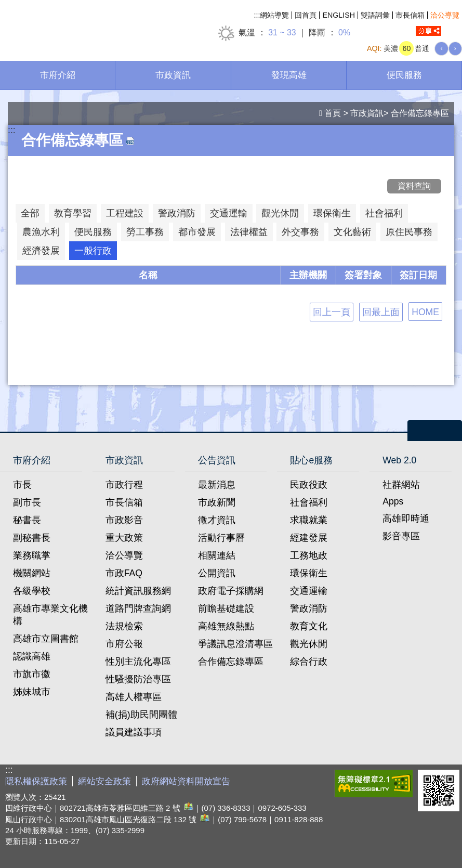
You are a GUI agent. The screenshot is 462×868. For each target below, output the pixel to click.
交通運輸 (309, 591)
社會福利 (309, 502)
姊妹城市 (32, 692)
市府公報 (124, 644)
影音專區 (401, 536)
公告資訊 (217, 460)
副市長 (27, 502)
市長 (22, 485)
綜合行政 (309, 662)
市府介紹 (58, 75)
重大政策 (124, 538)
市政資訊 (173, 75)
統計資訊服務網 (138, 591)
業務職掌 (32, 555)
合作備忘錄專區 (420, 113)
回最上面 (381, 312)
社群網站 (401, 485)
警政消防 (309, 608)
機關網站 (32, 573)
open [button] (435, 431)
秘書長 (27, 520)
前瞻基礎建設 (226, 608)
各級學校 (32, 591)
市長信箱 (410, 15)
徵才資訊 (217, 520)
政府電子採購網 (231, 591)
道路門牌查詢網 (138, 608)
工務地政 (309, 555)
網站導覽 (274, 15)
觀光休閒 (309, 644)
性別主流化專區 (138, 662)
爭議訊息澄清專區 (235, 644)
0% (344, 33)
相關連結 (217, 555)
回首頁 (306, 15)
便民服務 (404, 75)
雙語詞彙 (375, 15)
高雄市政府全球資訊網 (88, 25)
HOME (425, 312)
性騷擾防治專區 (138, 679)
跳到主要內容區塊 (5, 5)
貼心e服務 (311, 460)
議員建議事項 (134, 732)
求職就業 (309, 520)
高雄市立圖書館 (46, 639)
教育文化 (309, 626)
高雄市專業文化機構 (50, 615)
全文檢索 (454, 31)
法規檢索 (124, 626)
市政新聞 (217, 502)
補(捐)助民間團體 (141, 715)
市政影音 (124, 520)
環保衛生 (309, 573)
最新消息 (217, 485)
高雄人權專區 (134, 697)
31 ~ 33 (282, 33)
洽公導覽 (445, 15)
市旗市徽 (32, 674)
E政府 (318, 781)
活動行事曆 (221, 538)
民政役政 (309, 485)
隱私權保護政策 (36, 781)
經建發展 (309, 538)
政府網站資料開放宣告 (186, 781)
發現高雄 (289, 75)
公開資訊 (217, 573)
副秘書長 (32, 538)
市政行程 (124, 485)
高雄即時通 (406, 519)
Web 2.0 (399, 460)
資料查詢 (414, 186)
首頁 (333, 113)
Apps (393, 501)
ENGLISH (339, 15)
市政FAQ (124, 573)
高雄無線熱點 (226, 626)
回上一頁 (332, 312)
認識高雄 (32, 656)
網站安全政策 (104, 781)
